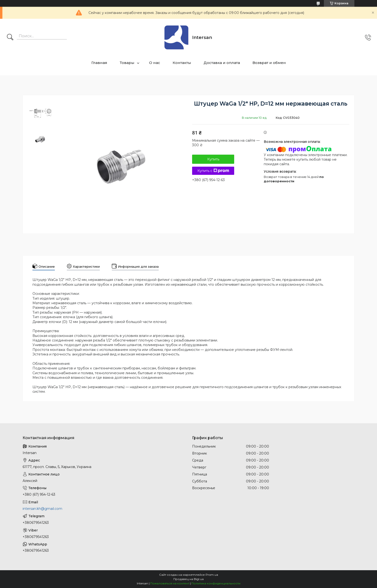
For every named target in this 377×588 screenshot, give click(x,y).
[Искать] (10, 38)
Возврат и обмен (269, 63)
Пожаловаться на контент (170, 583)
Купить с (213, 171)
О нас (155, 63)
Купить (213, 159)
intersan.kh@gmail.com (42, 509)
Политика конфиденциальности (216, 583)
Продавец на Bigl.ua (188, 579)
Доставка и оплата (222, 63)
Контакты (182, 63)
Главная (99, 63)
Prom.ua (212, 575)
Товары (127, 63)
